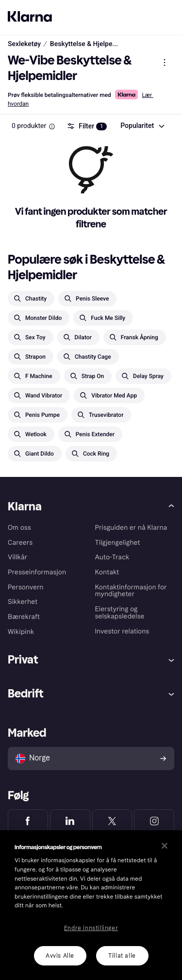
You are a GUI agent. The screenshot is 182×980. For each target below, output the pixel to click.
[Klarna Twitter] (112, 821)
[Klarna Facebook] (28, 821)
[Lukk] (165, 846)
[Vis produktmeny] (165, 63)
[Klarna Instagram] (154, 821)
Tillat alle (122, 956)
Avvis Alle (60, 956)
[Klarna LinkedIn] (70, 821)
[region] (91, 905)
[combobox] (142, 126)
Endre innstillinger (91, 928)
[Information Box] (52, 126)
